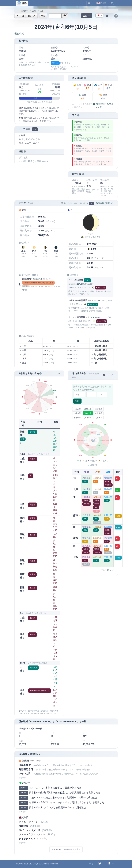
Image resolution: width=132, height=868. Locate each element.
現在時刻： (20, 34)
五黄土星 (88, 413)
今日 (43, 16)
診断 (77, 401)
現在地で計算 (103, 203)
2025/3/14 (37, 279)
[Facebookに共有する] (90, 864)
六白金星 (99, 413)
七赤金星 (77, 418)
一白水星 (77, 409)
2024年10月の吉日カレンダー (103, 106)
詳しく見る (107, 570)
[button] (112, 3)
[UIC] (22, 3)
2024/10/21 (94, 317)
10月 (34, 11)
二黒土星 (88, 409)
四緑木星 (77, 413)
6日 (32, 16)
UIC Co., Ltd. (35, 864)
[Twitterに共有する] (100, 864)
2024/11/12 (77, 284)
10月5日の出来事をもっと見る (66, 849)
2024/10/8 (96, 301)
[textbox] (99, 16)
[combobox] (99, 15)
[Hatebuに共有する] (110, 864)
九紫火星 (99, 418)
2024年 (25, 11)
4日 (20, 16)
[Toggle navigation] (89, 3)
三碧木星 (99, 409)
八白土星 (88, 418)
